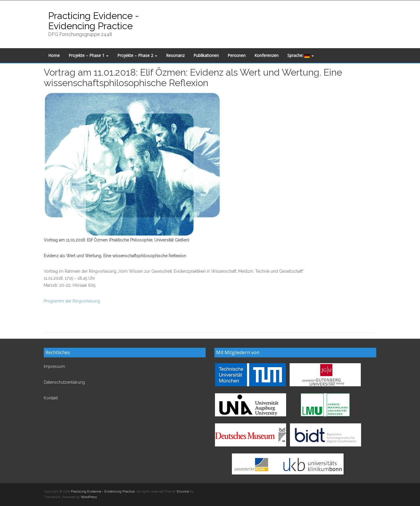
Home (54, 55)
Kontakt (51, 398)
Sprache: (301, 55)
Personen (237, 55)
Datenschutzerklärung (64, 382)
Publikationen (206, 55)
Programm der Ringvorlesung (72, 301)
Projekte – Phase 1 (89, 55)
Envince (183, 492)
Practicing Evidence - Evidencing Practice (93, 21)
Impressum (54, 366)
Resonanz (175, 55)
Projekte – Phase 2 (137, 55)
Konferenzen (266, 55)
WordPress (89, 497)
